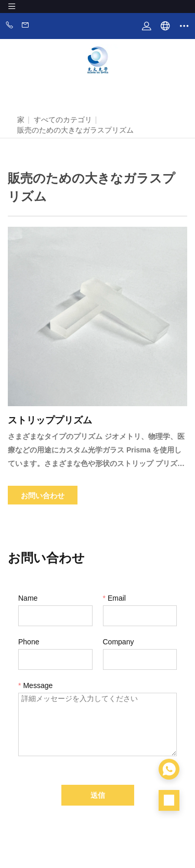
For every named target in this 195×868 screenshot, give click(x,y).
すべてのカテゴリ (63, 120)
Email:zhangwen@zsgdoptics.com (25, 26)
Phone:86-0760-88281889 (9, 26)
